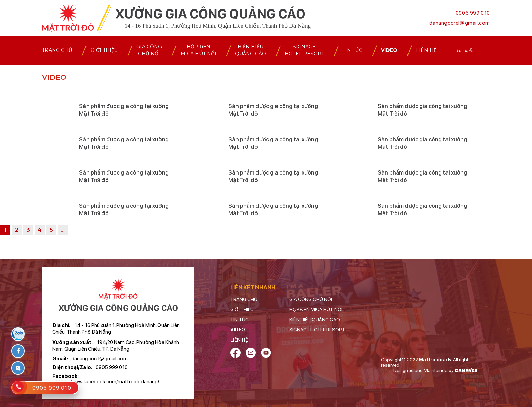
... (63, 230)
